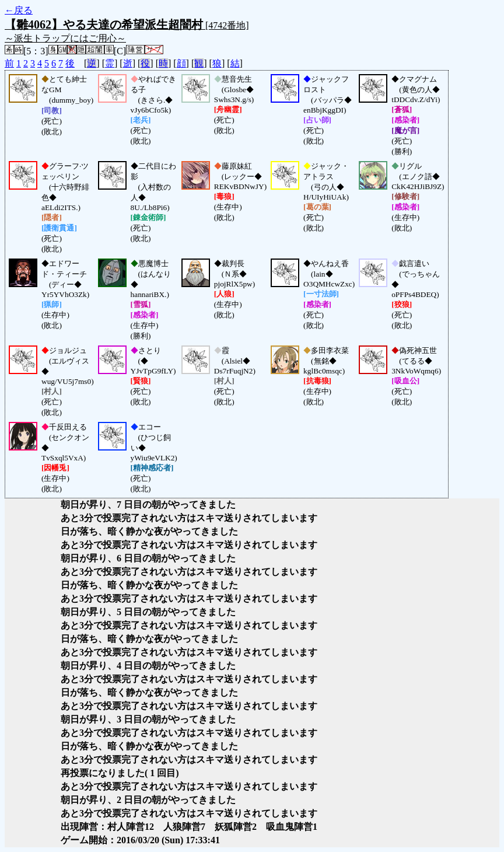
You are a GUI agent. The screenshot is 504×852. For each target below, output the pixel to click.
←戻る (19, 10)
